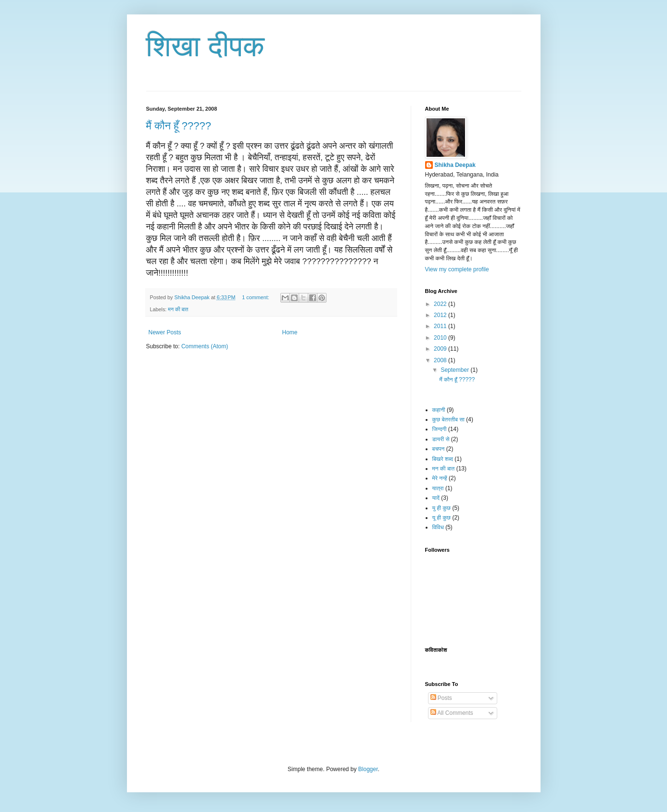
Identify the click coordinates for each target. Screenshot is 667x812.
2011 (441, 326)
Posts (441, 698)
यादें (436, 498)
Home (290, 332)
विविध (438, 527)
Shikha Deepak (455, 165)
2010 (441, 338)
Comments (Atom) (205, 346)
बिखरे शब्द (443, 459)
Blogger (368, 769)
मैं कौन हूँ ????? (179, 126)
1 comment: (256, 297)
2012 (441, 315)
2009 (441, 349)
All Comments (452, 713)
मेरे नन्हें (440, 478)
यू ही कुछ (442, 518)
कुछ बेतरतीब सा (448, 419)
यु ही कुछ (442, 508)
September (455, 370)
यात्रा (438, 488)
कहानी (439, 410)
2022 (441, 304)
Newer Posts (165, 332)
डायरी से (441, 439)
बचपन (439, 449)
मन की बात (178, 309)
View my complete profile (457, 269)
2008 (441, 360)
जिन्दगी (440, 429)
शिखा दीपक (206, 46)
